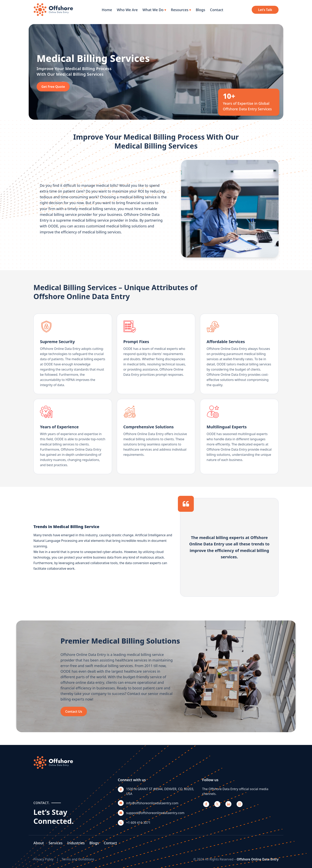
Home (107, 10)
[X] (217, 804)
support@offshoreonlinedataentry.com (155, 813)
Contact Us (74, 711)
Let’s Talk (265, 10)
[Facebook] (206, 804)
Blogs (201, 10)
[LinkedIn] (228, 804)
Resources (181, 10)
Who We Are (127, 10)
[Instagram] (240, 804)
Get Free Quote (53, 87)
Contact (217, 10)
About (39, 843)
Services (56, 843)
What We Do (154, 10)
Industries (76, 843)
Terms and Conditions (78, 859)
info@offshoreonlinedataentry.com (152, 803)
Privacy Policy (43, 859)
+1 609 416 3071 (138, 823)
